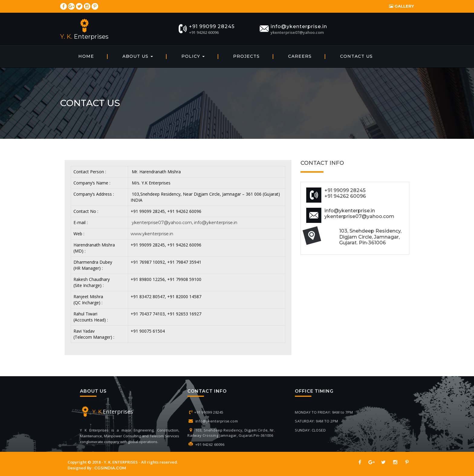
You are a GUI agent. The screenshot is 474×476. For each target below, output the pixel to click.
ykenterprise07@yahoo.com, (162, 223)
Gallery (400, 6)
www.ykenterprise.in (152, 234)
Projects (246, 56)
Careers (300, 56)
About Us (138, 56)
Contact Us (356, 56)
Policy (193, 56)
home (86, 56)
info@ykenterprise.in (216, 223)
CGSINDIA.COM (105, 468)
